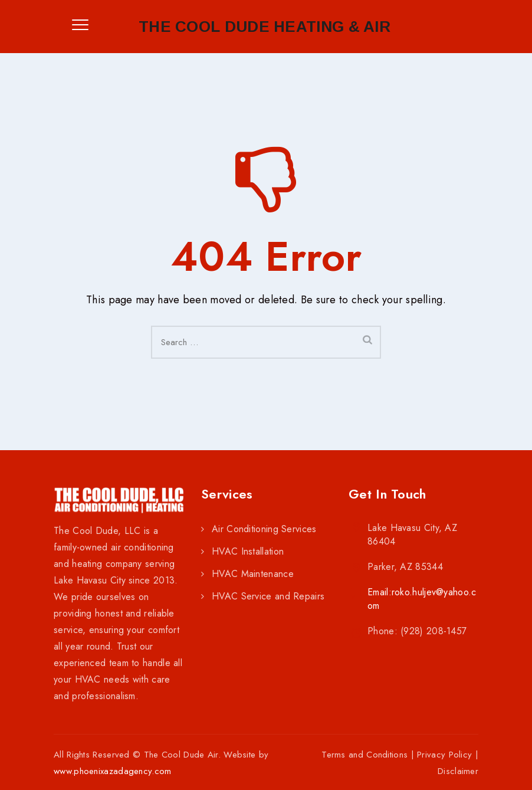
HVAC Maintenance (253, 574)
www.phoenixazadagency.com (113, 771)
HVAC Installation (248, 551)
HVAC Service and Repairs (268, 596)
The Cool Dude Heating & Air (265, 27)
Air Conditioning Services (264, 529)
